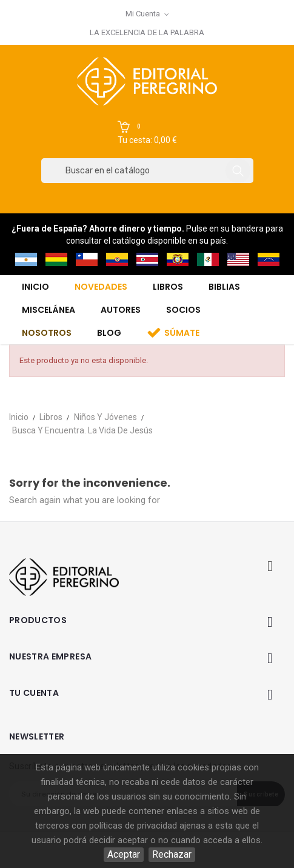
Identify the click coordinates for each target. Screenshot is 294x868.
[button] (147, 133)
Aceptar (124, 854)
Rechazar (172, 854)
